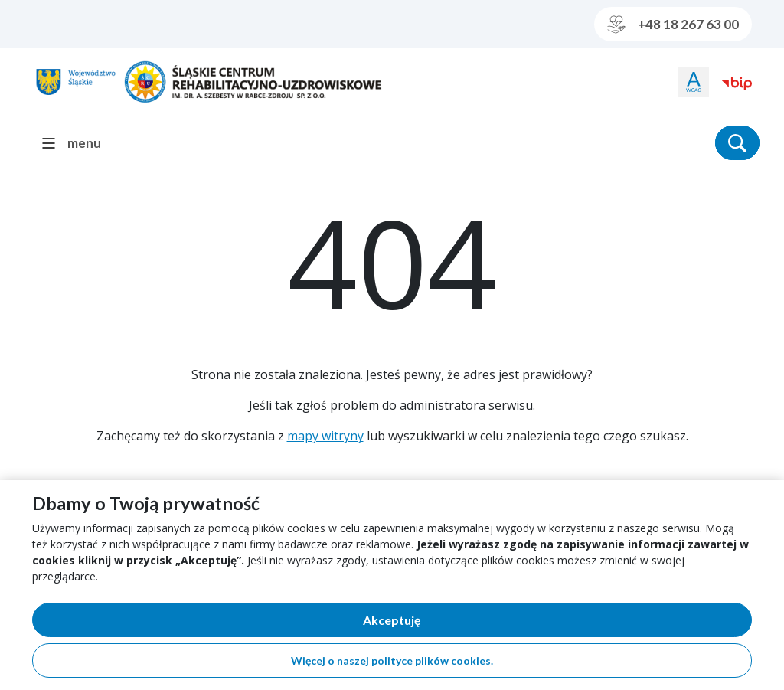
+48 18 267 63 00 (673, 25)
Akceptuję (445, 623)
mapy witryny (325, 436)
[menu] (78, 143)
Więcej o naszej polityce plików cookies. (392, 661)
